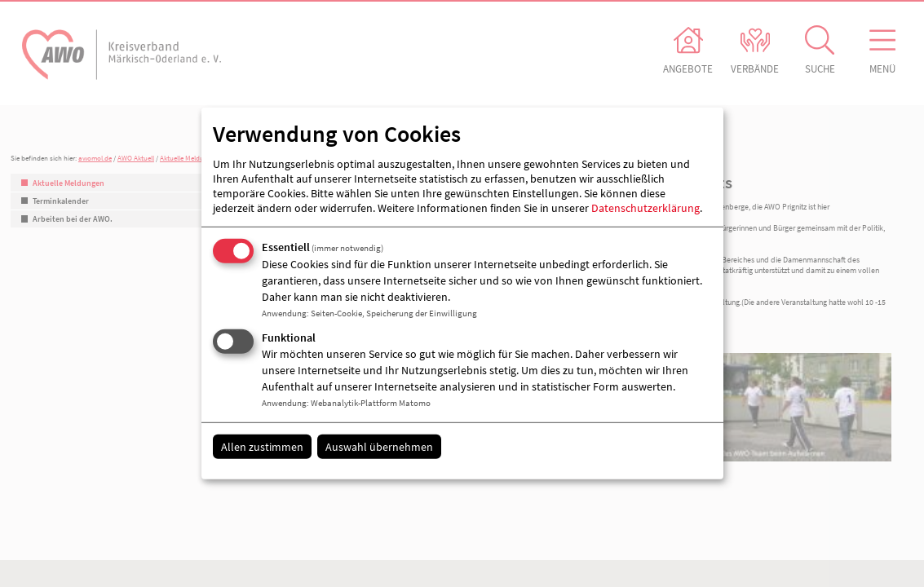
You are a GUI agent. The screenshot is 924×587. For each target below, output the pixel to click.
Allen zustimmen (262, 446)
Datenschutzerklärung (645, 208)
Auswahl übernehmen (379, 446)
